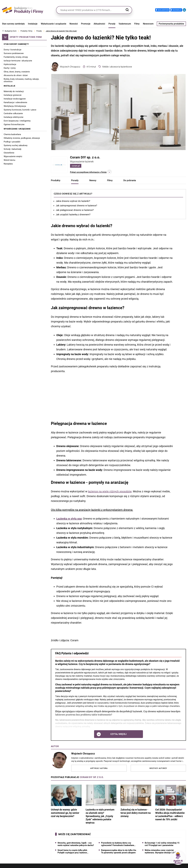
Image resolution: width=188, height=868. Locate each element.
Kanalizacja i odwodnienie (15, 102)
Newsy (93, 180)
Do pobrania (130, 180)
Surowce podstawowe (14, 53)
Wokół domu (9, 160)
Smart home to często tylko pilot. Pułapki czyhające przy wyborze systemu (73, 851)
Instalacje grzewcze (13, 95)
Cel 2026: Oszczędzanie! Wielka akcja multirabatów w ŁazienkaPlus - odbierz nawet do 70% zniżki (171, 803)
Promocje (86, 24)
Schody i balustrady (12, 149)
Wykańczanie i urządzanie (54, 24)
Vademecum (125, 24)
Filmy (137, 24)
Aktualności (99, 24)
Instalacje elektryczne (14, 117)
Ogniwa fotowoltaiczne (14, 124)
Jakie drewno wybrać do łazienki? (73, 201)
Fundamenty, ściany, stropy (16, 57)
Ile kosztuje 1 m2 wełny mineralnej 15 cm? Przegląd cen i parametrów (162, 844)
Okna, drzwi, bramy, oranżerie (17, 72)
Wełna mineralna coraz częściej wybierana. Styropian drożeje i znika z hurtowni (162, 851)
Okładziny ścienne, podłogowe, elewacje (22, 138)
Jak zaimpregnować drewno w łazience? (76, 206)
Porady (112, 24)
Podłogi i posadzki (12, 142)
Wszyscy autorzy (158, 768)
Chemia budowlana (12, 134)
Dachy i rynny (10, 68)
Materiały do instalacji (14, 91)
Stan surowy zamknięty (13, 24)
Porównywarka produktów (171, 24)
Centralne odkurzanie (13, 113)
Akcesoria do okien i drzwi (16, 75)
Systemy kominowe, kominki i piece (20, 110)
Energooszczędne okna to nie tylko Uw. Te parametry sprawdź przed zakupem (119, 851)
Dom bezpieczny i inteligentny (17, 121)
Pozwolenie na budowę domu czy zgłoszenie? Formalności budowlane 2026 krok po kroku (118, 844)
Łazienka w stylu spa (69, 519)
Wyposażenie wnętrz (13, 156)
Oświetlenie (9, 153)
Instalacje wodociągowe (15, 99)
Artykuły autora (99, 768)
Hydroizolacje (10, 64)
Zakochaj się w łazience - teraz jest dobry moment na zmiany (136, 801)
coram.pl (76, 166)
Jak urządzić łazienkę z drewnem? (73, 214)
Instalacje (33, 24)
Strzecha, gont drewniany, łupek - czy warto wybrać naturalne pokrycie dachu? (76, 844)
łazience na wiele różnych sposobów (110, 491)
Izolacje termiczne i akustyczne (18, 61)
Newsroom (148, 24)
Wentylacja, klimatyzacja (15, 106)
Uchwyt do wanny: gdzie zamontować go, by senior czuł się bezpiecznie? (66, 801)
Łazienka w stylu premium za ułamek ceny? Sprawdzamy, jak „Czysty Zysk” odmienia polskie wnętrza (101, 804)
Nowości (74, 24)
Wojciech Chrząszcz (66, 67)
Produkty (56, 180)
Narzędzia (8, 164)
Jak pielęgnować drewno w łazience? (75, 210)
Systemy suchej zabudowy (16, 145)
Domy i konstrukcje (12, 50)
